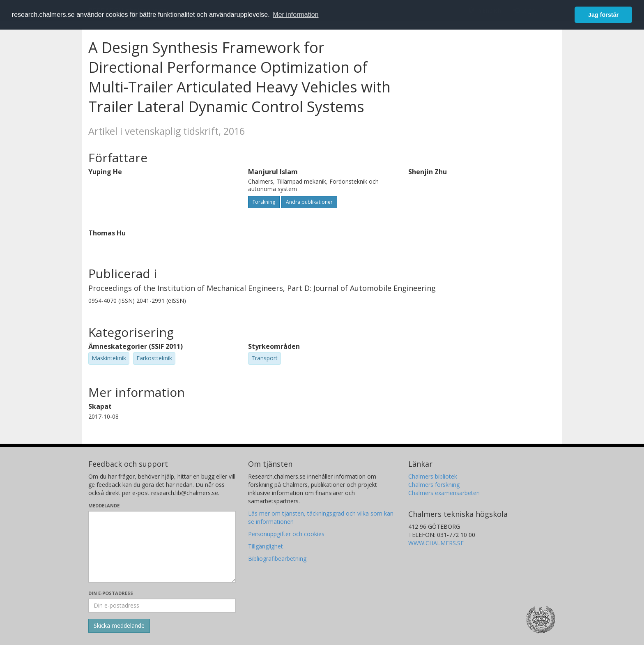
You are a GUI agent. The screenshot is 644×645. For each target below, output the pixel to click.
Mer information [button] (296, 15)
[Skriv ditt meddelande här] (162, 547)
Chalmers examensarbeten (444, 493)
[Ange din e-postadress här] (162, 606)
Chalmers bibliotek (433, 476)
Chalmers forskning (434, 485)
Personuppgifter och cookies (286, 534)
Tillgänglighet (266, 546)
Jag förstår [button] (603, 15)
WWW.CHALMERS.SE (436, 543)
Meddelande (104, 506)
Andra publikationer (309, 202)
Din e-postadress (111, 593)
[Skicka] (119, 626)
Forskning (264, 202)
